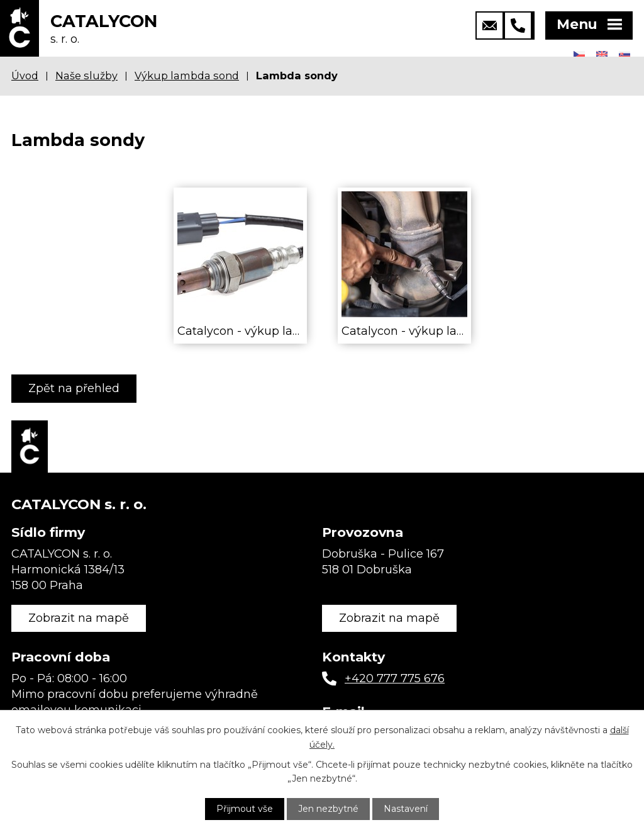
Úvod (25, 76)
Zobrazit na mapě (79, 618)
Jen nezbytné (328, 809)
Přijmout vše (245, 809)
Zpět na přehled (74, 388)
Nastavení (406, 809)
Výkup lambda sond (187, 76)
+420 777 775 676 (395, 678)
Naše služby (86, 76)
